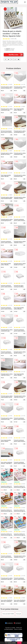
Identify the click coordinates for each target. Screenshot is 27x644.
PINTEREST (17, 623)
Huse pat (19, 614)
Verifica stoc (16, 55)
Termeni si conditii (10, 628)
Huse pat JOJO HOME (8, 614)
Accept (19, 643)
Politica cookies (18, 629)
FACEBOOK (9, 623)
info (11, 90)
